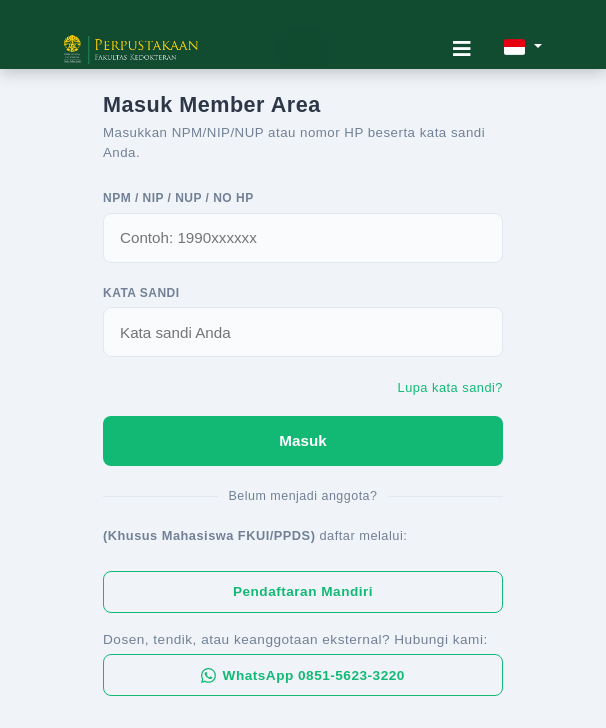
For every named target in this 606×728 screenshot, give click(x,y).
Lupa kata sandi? (450, 387)
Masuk (302, 440)
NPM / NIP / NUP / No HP (178, 198)
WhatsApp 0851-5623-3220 (303, 675)
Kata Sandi (141, 293)
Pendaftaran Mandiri (303, 591)
